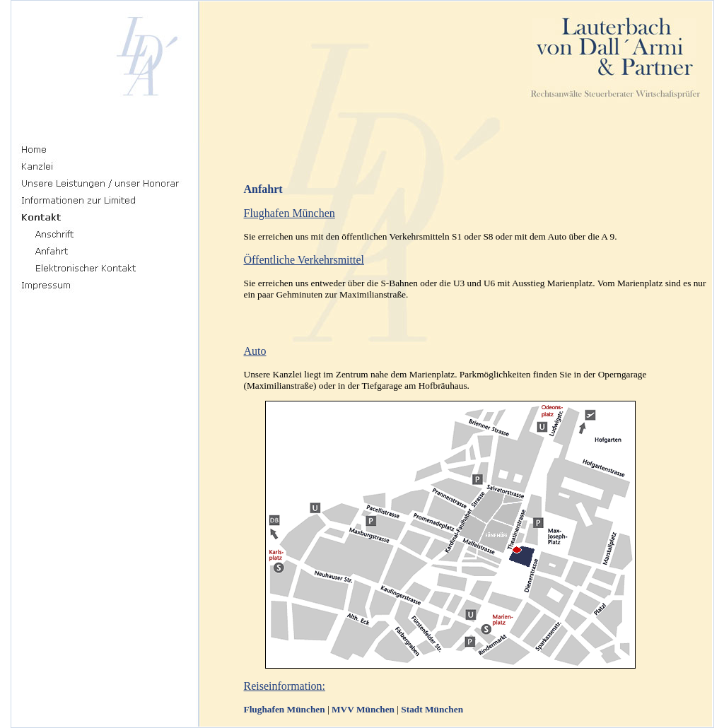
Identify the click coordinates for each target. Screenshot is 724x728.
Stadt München (432, 709)
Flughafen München (285, 709)
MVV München (363, 709)
